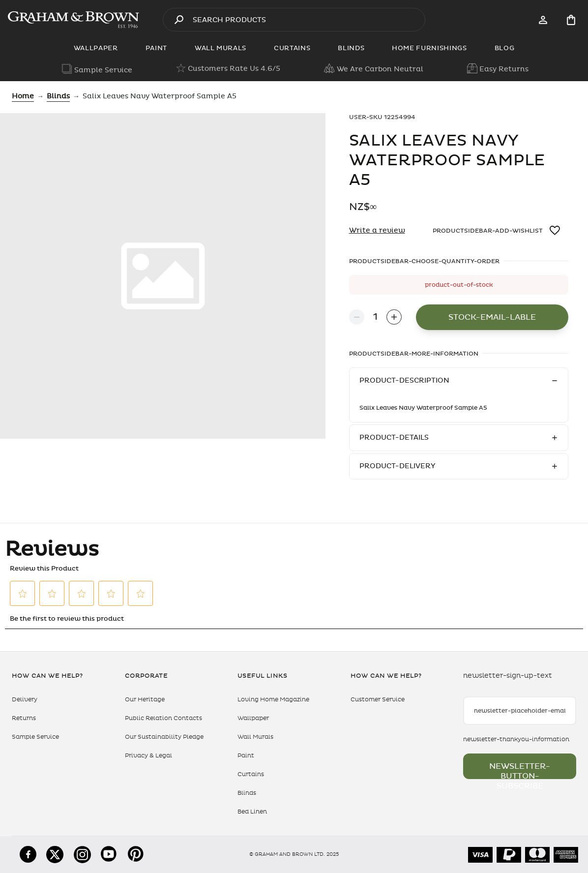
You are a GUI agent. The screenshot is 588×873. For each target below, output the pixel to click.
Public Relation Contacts (163, 718)
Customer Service (378, 699)
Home (23, 96)
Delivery (25, 699)
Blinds (247, 793)
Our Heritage (145, 699)
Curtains (251, 774)
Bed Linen (252, 812)
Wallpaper (253, 718)
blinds (58, 96)
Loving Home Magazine (273, 699)
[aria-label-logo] (73, 20)
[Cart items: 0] (571, 20)
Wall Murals (255, 737)
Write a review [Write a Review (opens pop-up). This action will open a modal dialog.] (377, 230)
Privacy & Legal (148, 755)
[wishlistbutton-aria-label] (556, 231)
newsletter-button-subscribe (520, 770)
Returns (24, 718)
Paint (246, 755)
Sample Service (35, 737)
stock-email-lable (492, 317)
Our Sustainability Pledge (164, 737)
